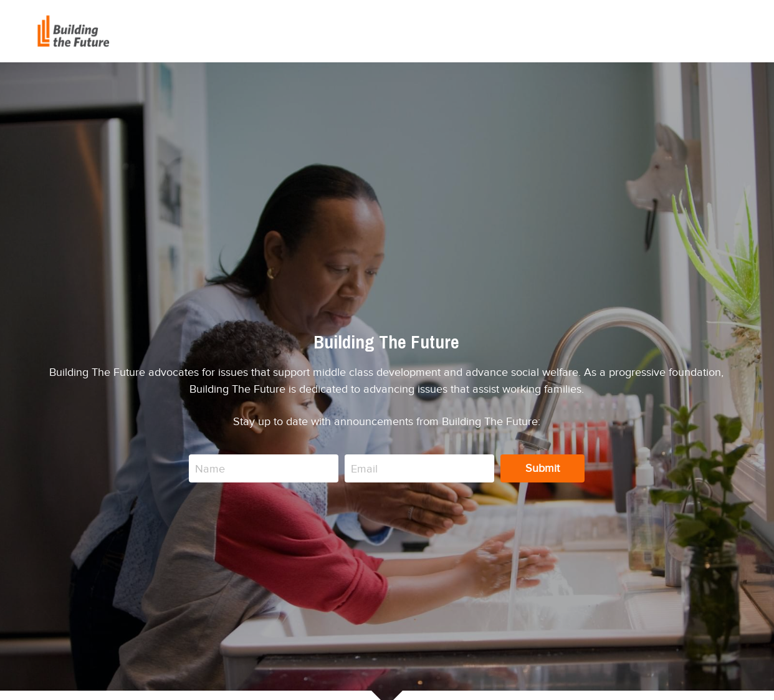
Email (364, 468)
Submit (542, 468)
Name (210, 468)
